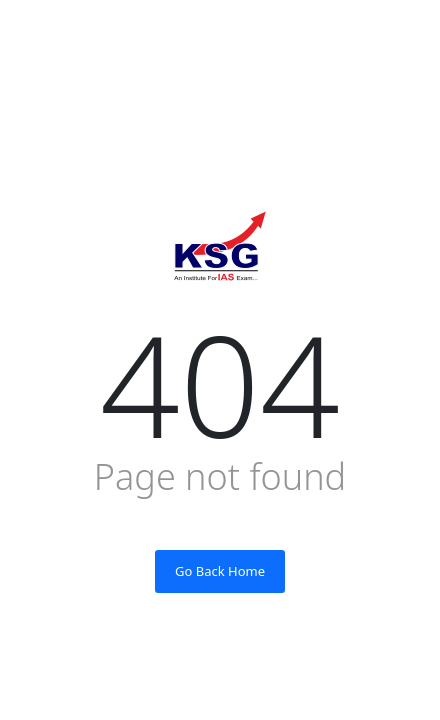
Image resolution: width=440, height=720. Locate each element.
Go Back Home (220, 571)
